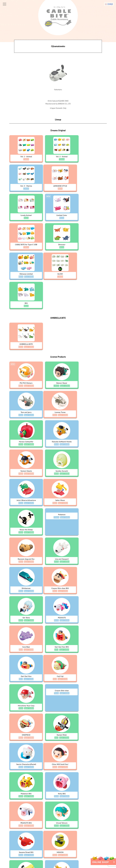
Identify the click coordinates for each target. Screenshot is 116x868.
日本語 (110, 4)
